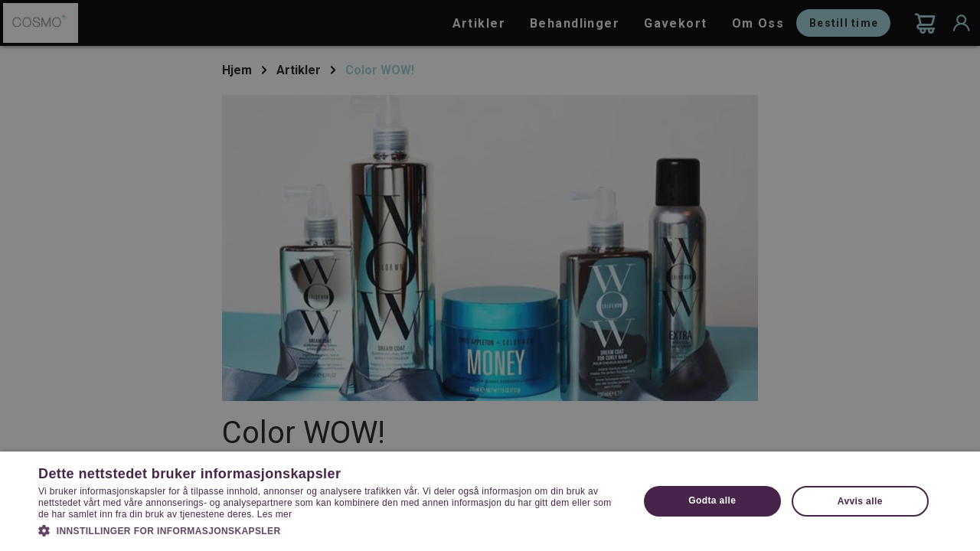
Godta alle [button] (712, 500)
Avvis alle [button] (860, 501)
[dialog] (490, 275)
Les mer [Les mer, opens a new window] (274, 514)
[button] (330, 530)
